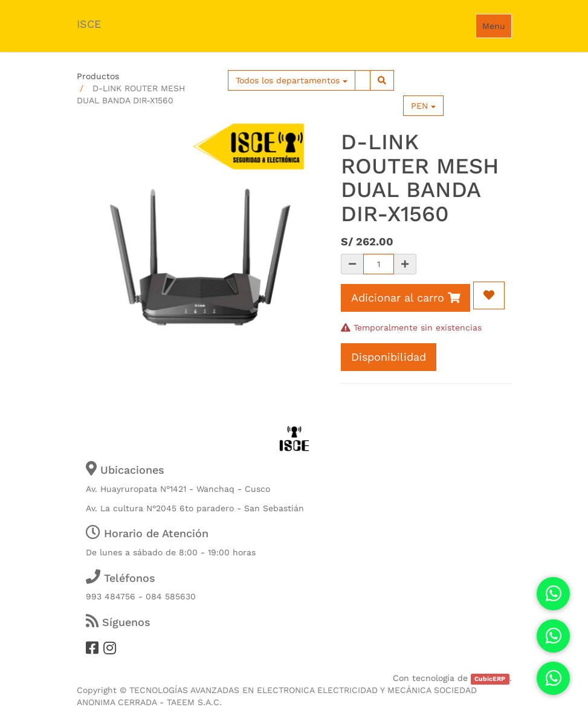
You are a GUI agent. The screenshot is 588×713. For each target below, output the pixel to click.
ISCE (89, 24)
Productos (98, 76)
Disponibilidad (389, 357)
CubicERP (490, 679)
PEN (423, 106)
